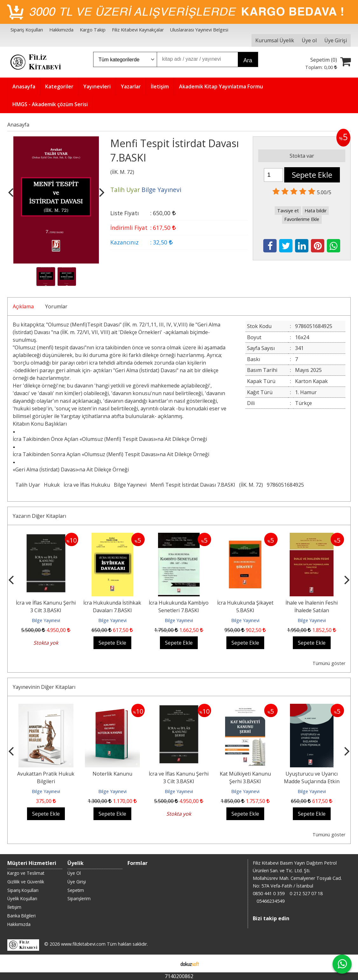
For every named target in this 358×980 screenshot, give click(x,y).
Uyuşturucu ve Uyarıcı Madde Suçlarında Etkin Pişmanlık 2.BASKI (312, 781)
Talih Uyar (28, 485)
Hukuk (52, 485)
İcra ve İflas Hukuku (87, 485)
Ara (248, 60)
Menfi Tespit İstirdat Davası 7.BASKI (193, 485)
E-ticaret (169, 963)
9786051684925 (285, 485)
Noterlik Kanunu (112, 774)
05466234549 (271, 901)
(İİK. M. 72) (251, 485)
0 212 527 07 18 (306, 893)
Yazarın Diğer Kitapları (39, 516)
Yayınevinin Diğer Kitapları (44, 687)
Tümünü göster (329, 663)
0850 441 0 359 (269, 893)
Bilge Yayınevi (130, 485)
